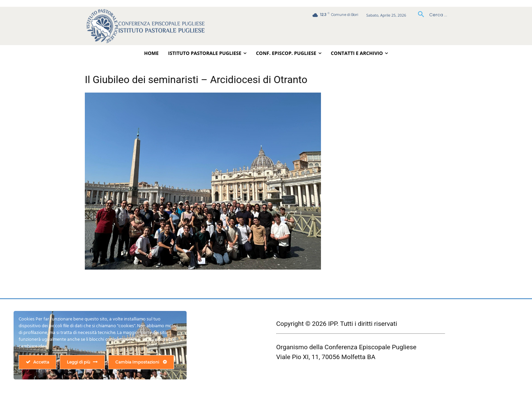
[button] (430, 15)
